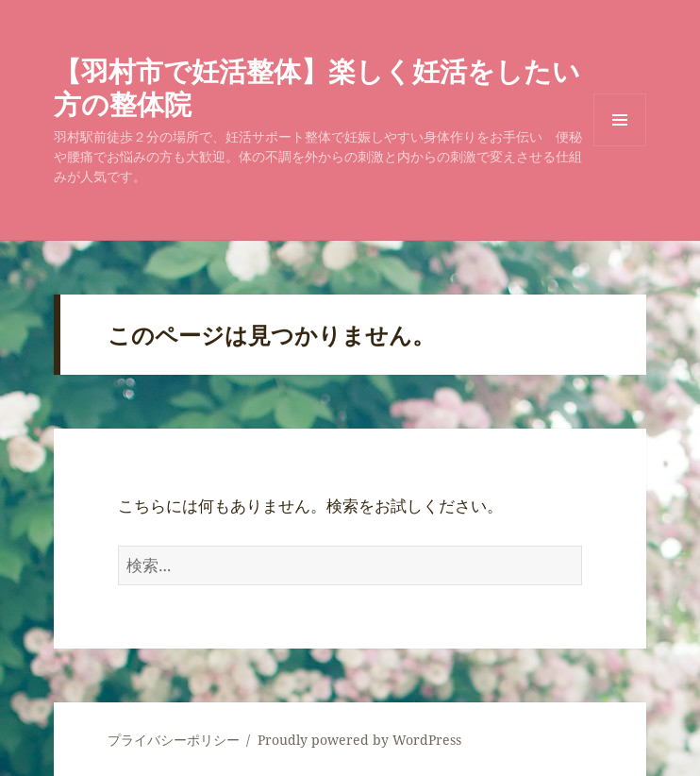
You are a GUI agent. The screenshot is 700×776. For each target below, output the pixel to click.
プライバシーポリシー (174, 740)
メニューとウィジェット (620, 146)
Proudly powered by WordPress (359, 740)
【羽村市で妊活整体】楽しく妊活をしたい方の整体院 (317, 87)
